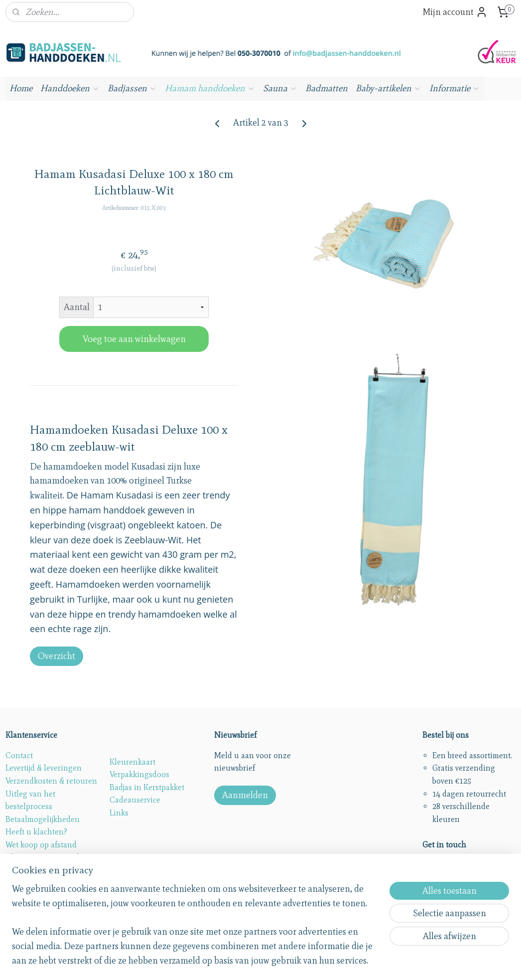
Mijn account (455, 12)
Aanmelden (245, 795)
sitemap (223, 962)
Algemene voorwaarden (47, 857)
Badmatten (326, 88)
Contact (19, 755)
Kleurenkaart (132, 762)
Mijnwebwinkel (388, 962)
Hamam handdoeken (210, 88)
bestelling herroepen (270, 962)
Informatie (455, 88)
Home (21, 88)
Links (119, 813)
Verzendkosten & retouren (51, 781)
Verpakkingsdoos (139, 774)
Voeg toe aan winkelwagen (134, 338)
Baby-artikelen (389, 88)
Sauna (280, 88)
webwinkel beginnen (318, 962)
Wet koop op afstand (41, 845)
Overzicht (57, 656)
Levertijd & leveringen (44, 768)
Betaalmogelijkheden (43, 819)
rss (240, 962)
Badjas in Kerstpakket (147, 787)
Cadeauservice (135, 800)
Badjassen (132, 88)
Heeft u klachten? (36, 832)
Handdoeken (70, 88)
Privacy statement (36, 870)
